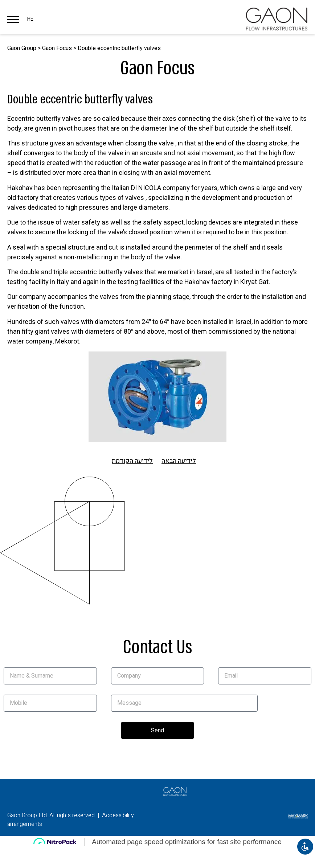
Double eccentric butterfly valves (119, 48)
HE (30, 19)
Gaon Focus (57, 48)
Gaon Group (22, 48)
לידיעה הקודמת (132, 461)
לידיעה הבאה (179, 461)
